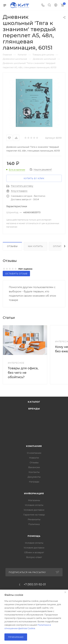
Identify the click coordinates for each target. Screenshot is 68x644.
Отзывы (12, 246)
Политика (34, 524)
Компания (34, 446)
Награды (34, 482)
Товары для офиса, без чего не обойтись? (23, 373)
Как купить (35, 246)
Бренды (34, 409)
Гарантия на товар (34, 515)
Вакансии (34, 467)
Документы (34, 477)
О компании (34, 453)
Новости (34, 458)
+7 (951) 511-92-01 (35, 585)
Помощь (34, 536)
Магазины (34, 500)
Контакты (34, 472)
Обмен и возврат (34, 552)
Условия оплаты (34, 505)
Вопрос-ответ (34, 557)
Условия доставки (34, 510)
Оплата (58, 246)
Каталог (34, 402)
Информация (34, 493)
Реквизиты (34, 519)
